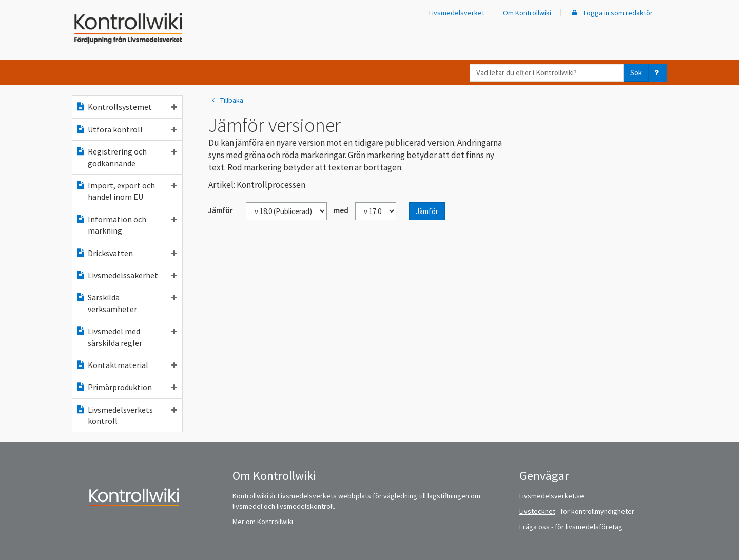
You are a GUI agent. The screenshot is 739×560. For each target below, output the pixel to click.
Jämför (427, 211)
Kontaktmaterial (126, 365)
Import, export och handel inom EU (126, 191)
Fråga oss (534, 527)
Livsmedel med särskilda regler (126, 337)
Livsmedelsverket (457, 13)
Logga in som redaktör (611, 13)
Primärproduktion (126, 387)
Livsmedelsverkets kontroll (126, 415)
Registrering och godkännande (126, 157)
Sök (636, 73)
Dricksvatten (126, 253)
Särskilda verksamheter (126, 303)
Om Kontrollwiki (527, 13)
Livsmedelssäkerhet (126, 275)
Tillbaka (226, 100)
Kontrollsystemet (126, 107)
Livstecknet (537, 511)
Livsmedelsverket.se (552, 496)
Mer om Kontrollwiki (263, 522)
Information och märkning (126, 225)
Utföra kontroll (126, 129)
